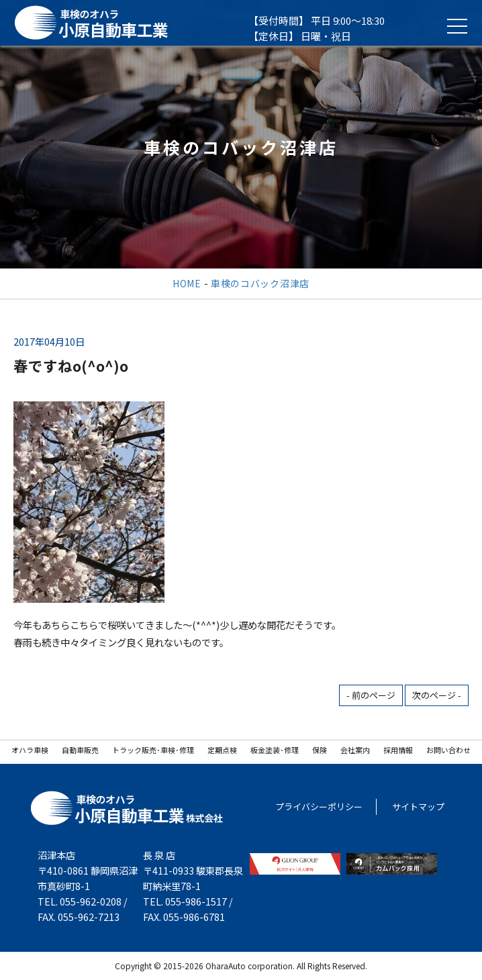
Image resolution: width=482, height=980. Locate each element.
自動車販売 (80, 750)
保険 (320, 750)
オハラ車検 (30, 750)
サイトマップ (418, 806)
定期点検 (222, 750)
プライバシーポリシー (319, 806)
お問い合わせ (448, 750)
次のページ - (437, 695)
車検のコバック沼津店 (260, 283)
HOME (187, 283)
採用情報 (398, 750)
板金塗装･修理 (275, 750)
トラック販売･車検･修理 (153, 750)
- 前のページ (371, 695)
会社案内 (355, 750)
